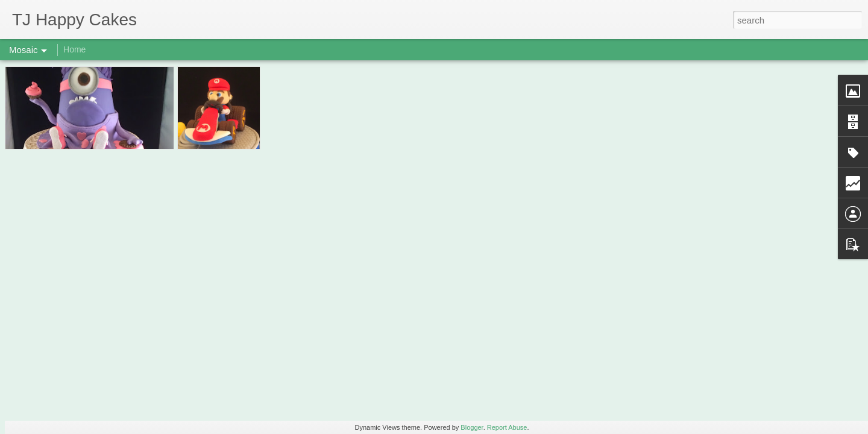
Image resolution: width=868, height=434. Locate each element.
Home (74, 49)
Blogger (472, 427)
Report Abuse (507, 427)
